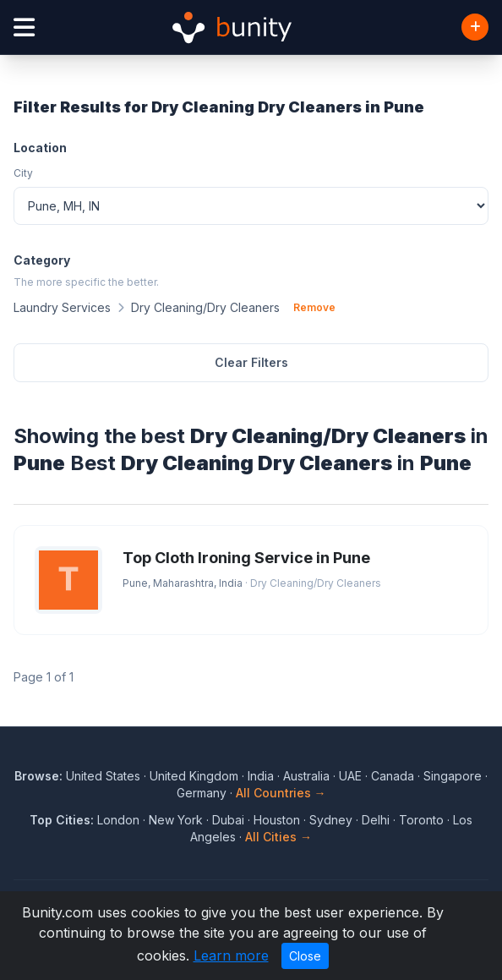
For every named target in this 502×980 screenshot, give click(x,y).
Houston (277, 820)
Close (305, 956)
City (23, 173)
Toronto (421, 820)
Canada (393, 776)
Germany (202, 793)
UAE (350, 776)
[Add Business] (475, 27)
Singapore (453, 776)
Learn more (231, 955)
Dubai (228, 820)
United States (103, 776)
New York (176, 820)
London (118, 820)
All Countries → (281, 793)
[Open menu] (24, 27)
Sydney (331, 820)
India (261, 776)
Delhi (376, 820)
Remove (314, 307)
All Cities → (278, 837)
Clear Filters (251, 362)
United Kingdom (194, 776)
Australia (306, 776)
